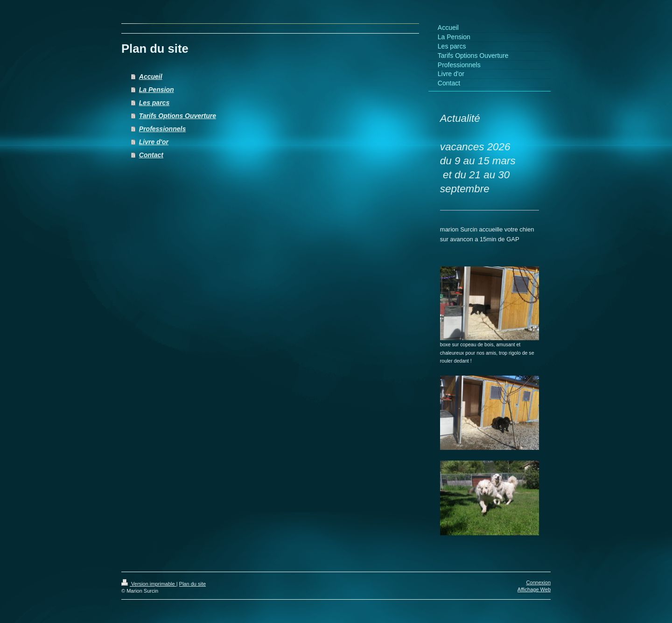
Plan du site (192, 584)
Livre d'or (154, 142)
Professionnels (162, 129)
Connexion (538, 582)
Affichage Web (534, 589)
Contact (151, 155)
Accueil (151, 77)
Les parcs (154, 103)
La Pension (157, 90)
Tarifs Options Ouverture (178, 116)
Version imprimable (149, 584)
